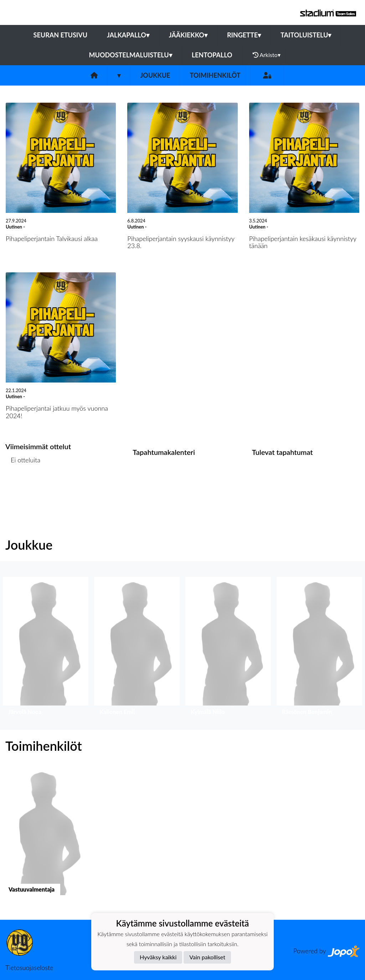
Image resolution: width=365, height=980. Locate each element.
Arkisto (267, 55)
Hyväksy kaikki (158, 957)
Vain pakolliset (207, 957)
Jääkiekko (188, 35)
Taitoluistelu (306, 35)
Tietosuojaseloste (29, 968)
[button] (46, 648)
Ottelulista (23, 488)
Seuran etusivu (61, 35)
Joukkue (155, 75)
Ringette (244, 35)
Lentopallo (212, 55)
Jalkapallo (128, 35)
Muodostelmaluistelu (131, 55)
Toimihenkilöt (215, 75)
